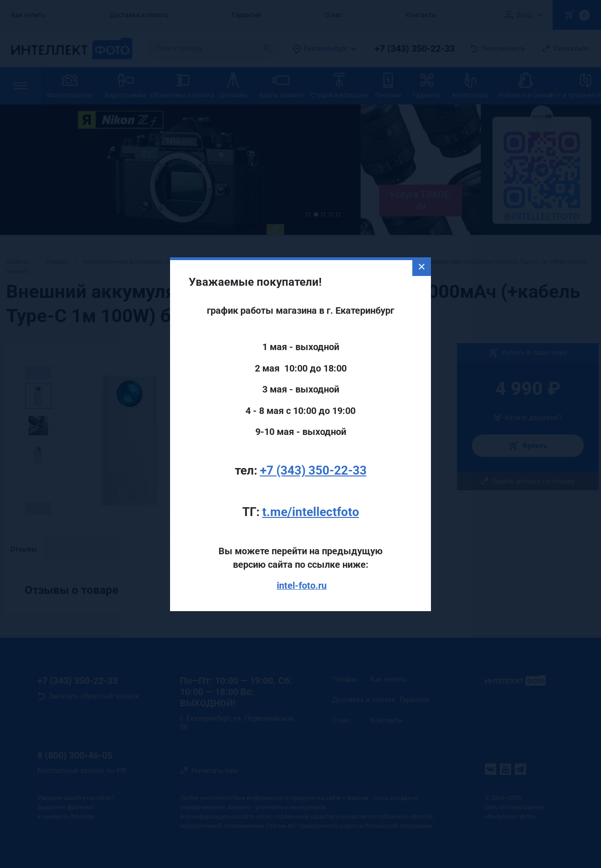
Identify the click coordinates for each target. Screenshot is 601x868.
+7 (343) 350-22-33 (313, 451)
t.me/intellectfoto (311, 492)
